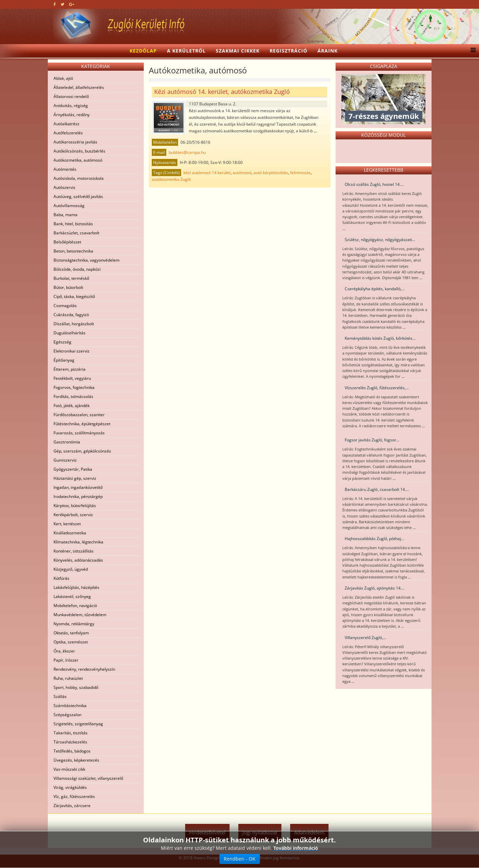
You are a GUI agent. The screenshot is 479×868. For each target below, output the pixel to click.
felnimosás (300, 173)
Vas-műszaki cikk (69, 769)
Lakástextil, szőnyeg (72, 596)
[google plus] (72, 4)
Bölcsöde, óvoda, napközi (77, 269)
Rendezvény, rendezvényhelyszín (84, 669)
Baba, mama (65, 215)
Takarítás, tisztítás (71, 733)
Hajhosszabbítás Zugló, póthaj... (374, 539)
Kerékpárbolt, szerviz (73, 515)
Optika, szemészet (71, 642)
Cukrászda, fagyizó (71, 315)
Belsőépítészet (67, 242)
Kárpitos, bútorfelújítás (75, 506)
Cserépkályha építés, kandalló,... (375, 289)
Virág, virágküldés (70, 787)
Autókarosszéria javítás (75, 142)
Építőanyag (64, 360)
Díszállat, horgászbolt (74, 324)
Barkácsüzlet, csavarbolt (76, 233)
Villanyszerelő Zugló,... (365, 638)
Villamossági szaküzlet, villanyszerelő (88, 778)
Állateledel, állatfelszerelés (79, 87)
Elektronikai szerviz (72, 351)
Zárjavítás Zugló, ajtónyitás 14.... (375, 588)
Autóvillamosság (69, 206)
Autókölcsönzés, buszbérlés (79, 151)
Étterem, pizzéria (70, 369)
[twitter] (62, 4)
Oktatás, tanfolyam (71, 633)
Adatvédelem (309, 832)
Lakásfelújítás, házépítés (76, 587)
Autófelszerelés (68, 133)
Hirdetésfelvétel (207, 832)
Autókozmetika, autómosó (78, 160)
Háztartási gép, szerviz (75, 478)
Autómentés (65, 169)
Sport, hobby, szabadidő (76, 687)
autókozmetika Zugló (171, 179)
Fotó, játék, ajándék (72, 406)
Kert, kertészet (67, 524)
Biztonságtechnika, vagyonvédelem (87, 260)
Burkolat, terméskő (71, 278)
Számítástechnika (70, 706)
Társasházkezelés (70, 742)
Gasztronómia (67, 442)
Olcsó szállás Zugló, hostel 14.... (374, 184)
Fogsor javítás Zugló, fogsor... (372, 440)
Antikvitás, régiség (71, 106)
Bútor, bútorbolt (68, 287)
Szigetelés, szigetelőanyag (78, 724)
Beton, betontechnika (73, 251)
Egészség (62, 342)
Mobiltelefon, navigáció (75, 606)
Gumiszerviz (65, 460)
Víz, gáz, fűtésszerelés (74, 796)
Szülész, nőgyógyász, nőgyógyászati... (380, 240)
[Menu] (471, 51)
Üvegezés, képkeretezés (76, 760)
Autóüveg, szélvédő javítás (78, 196)
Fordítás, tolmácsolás (73, 396)
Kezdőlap (143, 51)
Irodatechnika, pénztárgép (78, 496)
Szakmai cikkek (238, 51)
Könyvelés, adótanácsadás (78, 560)
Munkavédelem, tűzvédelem (80, 615)
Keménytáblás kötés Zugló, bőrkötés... (380, 338)
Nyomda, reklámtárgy (74, 624)
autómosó (242, 173)
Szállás (60, 696)
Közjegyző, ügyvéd (71, 569)
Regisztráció (288, 51)
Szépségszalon (67, 715)
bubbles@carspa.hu (187, 152)
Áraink (328, 51)
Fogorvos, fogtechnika (74, 387)
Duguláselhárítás (70, 333)
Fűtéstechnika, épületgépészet (82, 424)
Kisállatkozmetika (70, 533)
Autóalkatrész (66, 124)
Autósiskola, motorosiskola (79, 178)
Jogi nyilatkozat (260, 832)
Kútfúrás (61, 578)
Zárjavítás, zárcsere (72, 806)
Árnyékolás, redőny (72, 115)
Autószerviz (64, 187)
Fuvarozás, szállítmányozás (79, 433)
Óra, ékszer (64, 651)
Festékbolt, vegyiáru (72, 378)
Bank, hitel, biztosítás (73, 224)
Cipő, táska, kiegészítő (74, 296)
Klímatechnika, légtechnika (78, 542)
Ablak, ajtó (63, 78)
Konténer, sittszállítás (74, 551)
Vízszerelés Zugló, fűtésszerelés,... (377, 388)
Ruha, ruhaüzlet (68, 678)
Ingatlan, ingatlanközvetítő (78, 487)
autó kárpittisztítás (271, 173)
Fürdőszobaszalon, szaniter (79, 415)
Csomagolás (65, 306)
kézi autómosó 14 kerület (207, 173)
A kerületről (186, 51)
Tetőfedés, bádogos (72, 751)
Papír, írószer (66, 660)
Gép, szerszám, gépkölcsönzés (82, 451)
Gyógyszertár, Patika (73, 469)
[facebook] (55, 4)
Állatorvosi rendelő (71, 96)
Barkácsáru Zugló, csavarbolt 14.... (377, 489)
